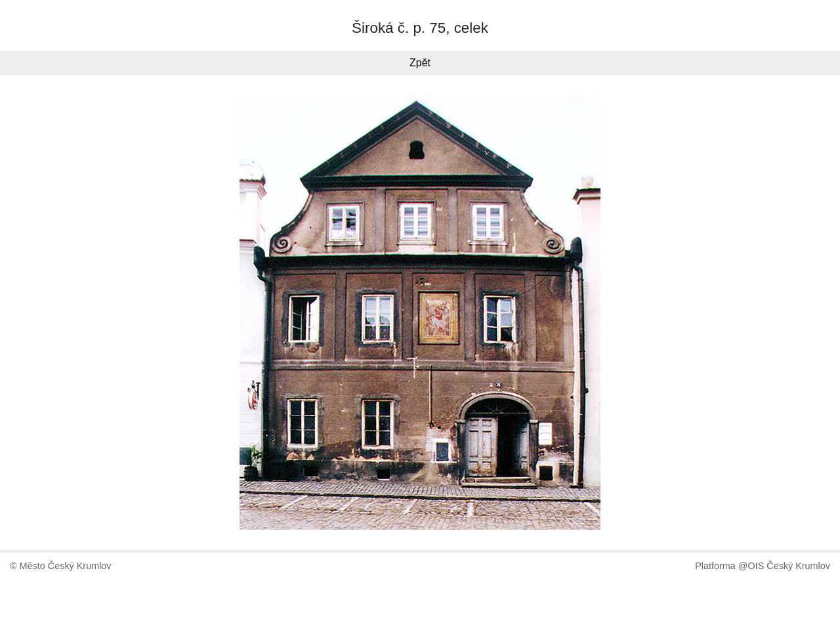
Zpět (420, 63)
